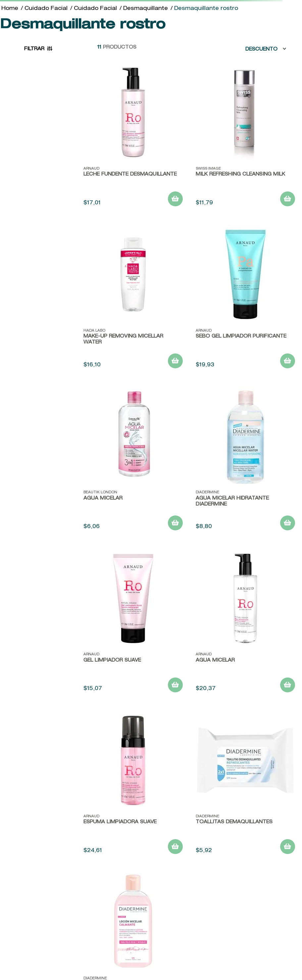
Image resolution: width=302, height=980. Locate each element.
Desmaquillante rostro (206, 9)
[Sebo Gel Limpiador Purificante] (245, 299)
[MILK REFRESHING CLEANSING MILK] (245, 137)
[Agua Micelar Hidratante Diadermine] (245, 461)
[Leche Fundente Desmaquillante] (133, 137)
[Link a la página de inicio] (10, 9)
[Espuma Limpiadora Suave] (133, 785)
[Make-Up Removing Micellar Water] (133, 299)
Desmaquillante (146, 9)
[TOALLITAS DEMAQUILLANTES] (245, 785)
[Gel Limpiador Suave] (133, 623)
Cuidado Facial (46, 9)
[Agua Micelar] (133, 461)
